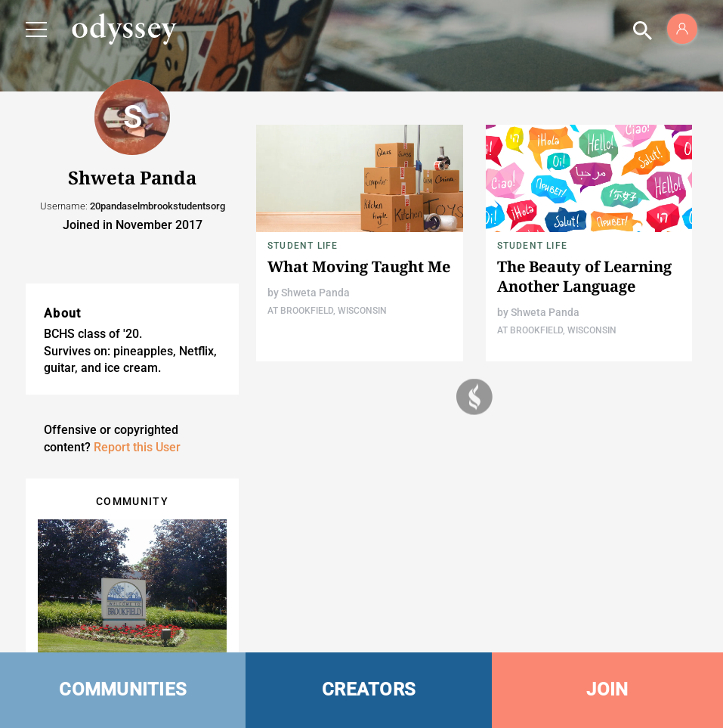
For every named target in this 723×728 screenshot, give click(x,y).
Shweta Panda (315, 293)
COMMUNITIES (123, 689)
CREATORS (369, 689)
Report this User (137, 447)
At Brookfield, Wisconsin (327, 311)
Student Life (303, 246)
